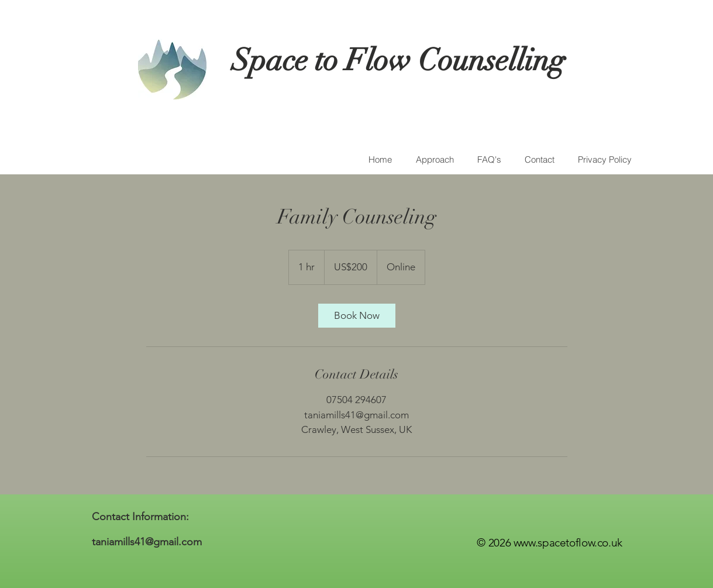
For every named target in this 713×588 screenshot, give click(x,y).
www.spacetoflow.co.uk (568, 543)
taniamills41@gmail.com (147, 542)
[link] (357, 316)
